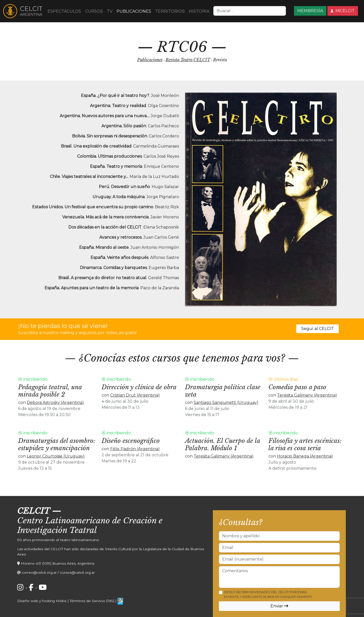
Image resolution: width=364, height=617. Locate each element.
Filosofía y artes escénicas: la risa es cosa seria (305, 444)
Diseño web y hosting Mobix (42, 601)
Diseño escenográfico (131, 441)
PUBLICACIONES (134, 11)
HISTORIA (199, 11)
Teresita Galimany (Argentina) (307, 395)
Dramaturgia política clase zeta (223, 391)
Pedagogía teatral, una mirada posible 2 (50, 391)
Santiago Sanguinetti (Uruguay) (226, 403)
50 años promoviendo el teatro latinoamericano (58, 540)
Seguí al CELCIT (317, 329)
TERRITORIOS (170, 11)
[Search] (250, 11)
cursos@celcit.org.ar (77, 572)
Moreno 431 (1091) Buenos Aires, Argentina (58, 563)
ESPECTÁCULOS (64, 11)
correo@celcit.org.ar (39, 572)
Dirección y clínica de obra (139, 387)
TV (110, 11)
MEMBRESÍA (310, 11)
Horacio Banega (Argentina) (305, 456)
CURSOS (94, 11)
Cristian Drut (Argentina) (135, 395)
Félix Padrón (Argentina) (135, 449)
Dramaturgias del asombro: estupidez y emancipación (57, 444)
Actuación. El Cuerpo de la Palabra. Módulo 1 (223, 444)
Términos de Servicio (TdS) (92, 601)
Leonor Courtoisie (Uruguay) (56, 456)
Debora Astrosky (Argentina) (55, 403)
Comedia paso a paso (297, 387)
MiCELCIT (343, 11)
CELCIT (33, 511)
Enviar (279, 606)
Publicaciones (150, 60)
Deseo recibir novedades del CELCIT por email (268, 594)
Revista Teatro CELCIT (188, 60)
